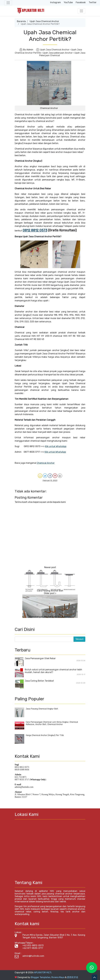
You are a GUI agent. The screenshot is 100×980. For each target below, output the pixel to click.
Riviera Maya (58, 977)
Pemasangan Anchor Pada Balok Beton (50, 617)
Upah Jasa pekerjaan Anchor (58, 53)
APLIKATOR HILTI (43, 972)
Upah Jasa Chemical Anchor (44, 21)
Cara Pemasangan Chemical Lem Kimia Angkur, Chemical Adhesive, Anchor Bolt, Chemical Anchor (52, 723)
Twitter (93, 2)
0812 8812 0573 (35, 230)
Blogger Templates (41, 977)
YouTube (68, 2)
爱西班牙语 (73, 977)
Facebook (81, 2)
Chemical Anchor (46, 463)
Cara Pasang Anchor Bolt (50, 591)
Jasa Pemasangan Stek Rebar (40, 658)
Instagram (55, 2)
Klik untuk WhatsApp (56, 446)
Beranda (21, 21)
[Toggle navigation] (8, 3)
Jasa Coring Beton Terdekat (39, 681)
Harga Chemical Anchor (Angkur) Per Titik (45, 735)
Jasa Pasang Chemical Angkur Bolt (42, 709)
